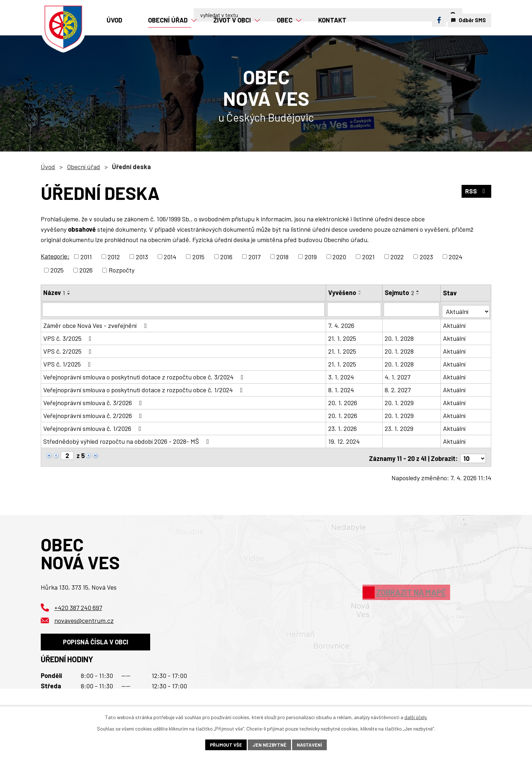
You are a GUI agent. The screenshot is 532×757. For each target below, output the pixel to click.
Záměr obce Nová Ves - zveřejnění (96, 324)
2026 (86, 270)
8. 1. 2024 (341, 388)
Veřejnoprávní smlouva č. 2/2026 (94, 414)
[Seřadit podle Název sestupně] (69, 294)
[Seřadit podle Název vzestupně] (69, 291)
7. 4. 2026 (342, 324)
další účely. (416, 716)
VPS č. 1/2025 (68, 362)
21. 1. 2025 (343, 336)
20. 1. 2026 (343, 401)
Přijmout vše (224, 744)
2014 (170, 256)
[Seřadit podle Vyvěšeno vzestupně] (360, 291)
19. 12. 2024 (344, 439)
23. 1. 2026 (343, 427)
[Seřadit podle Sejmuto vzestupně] (418, 291)
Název (54, 293)
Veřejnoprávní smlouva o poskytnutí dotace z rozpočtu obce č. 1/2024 (144, 388)
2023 (426, 256)
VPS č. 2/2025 (69, 349)
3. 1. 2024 (341, 375)
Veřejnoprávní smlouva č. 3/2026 (94, 401)
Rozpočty (122, 270)
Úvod (48, 167)
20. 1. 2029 (400, 401)
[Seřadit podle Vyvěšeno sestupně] (360, 294)
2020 (339, 256)
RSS (476, 192)
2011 (86, 256)
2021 (368, 256)
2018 (282, 256)
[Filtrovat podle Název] (184, 309)
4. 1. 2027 (398, 375)
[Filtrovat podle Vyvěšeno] (354, 309)
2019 (311, 256)
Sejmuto (400, 293)
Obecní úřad (83, 167)
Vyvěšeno (343, 293)
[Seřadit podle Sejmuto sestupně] (418, 294)
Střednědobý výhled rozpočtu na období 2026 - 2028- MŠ (128, 439)
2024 (455, 256)
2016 (226, 256)
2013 (142, 256)
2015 (198, 256)
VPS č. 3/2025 (69, 336)
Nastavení (312, 744)
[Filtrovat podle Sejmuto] (412, 309)
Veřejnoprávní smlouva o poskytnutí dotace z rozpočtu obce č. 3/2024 (145, 375)
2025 (57, 270)
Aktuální (455, 324)
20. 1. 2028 (400, 336)
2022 (397, 256)
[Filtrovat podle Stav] (466, 309)
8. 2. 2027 (398, 388)
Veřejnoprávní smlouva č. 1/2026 (94, 427)
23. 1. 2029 (399, 427)
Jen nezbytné (270, 744)
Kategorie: (55, 256)
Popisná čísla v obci (98, 641)
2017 (255, 256)
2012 (114, 256)
